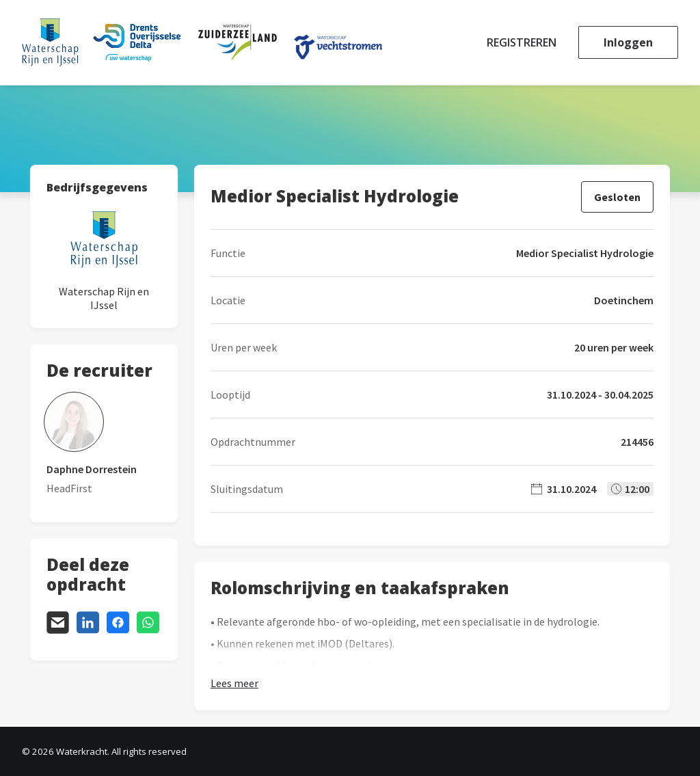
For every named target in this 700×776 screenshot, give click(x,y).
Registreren (522, 42)
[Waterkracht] (202, 42)
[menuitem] (526, 42)
